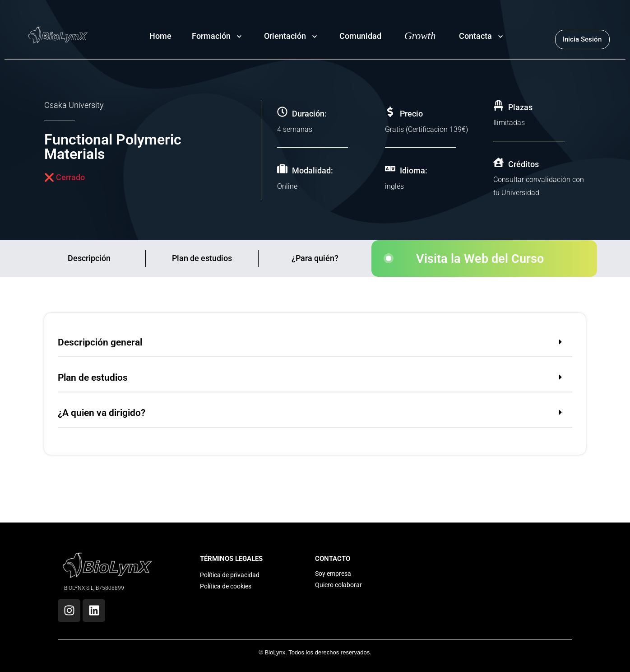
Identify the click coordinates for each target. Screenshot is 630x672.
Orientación (285, 36)
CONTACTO (333, 559)
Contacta (475, 36)
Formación (211, 36)
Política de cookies (226, 586)
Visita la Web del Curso (480, 259)
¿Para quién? (315, 258)
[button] (315, 344)
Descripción (89, 258)
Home (160, 36)
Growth (420, 36)
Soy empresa (333, 574)
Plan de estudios (202, 258)
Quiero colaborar (338, 585)
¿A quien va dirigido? (102, 413)
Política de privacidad (230, 575)
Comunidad (360, 36)
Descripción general (100, 342)
